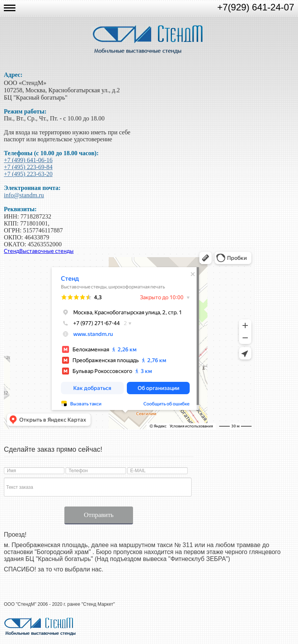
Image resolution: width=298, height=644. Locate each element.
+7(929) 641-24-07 (256, 7)
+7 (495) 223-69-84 (28, 167)
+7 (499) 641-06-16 (28, 160)
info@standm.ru (24, 195)
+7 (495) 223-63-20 (28, 174)
